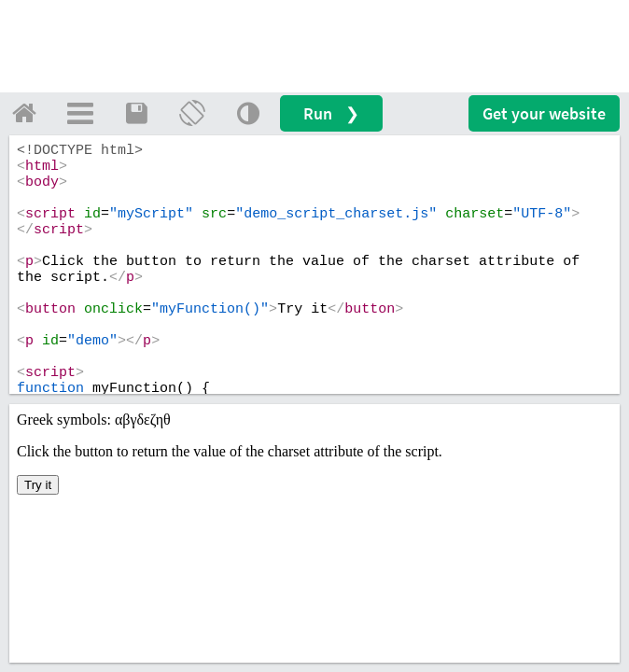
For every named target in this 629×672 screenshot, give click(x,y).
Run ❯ (331, 113)
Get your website (544, 113)
